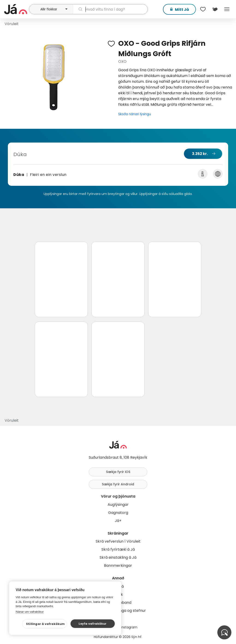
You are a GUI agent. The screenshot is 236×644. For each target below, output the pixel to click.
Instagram (129, 627)
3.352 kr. (200, 154)
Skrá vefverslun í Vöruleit (118, 541)
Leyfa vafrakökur (93, 624)
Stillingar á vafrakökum (46, 624)
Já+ (118, 521)
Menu (227, 9)
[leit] (110, 9)
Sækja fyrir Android (118, 484)
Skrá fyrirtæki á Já (118, 549)
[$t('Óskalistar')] (203, 9)
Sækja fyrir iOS (118, 472)
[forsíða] (16, 9)
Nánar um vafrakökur (30, 612)
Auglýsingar (118, 505)
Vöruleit (12, 24)
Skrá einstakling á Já (118, 557)
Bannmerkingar (118, 565)
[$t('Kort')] (215, 9)
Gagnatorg (118, 513)
